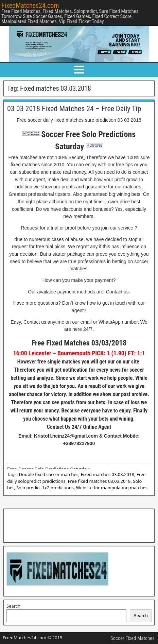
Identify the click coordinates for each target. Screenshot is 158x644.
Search (13, 606)
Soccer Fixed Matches (133, 638)
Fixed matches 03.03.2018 (108, 474)
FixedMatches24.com (30, 5)
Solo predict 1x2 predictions (45, 488)
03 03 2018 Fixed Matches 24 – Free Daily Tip (74, 109)
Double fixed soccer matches (49, 474)
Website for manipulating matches (112, 488)
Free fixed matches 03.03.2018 (99, 481)
